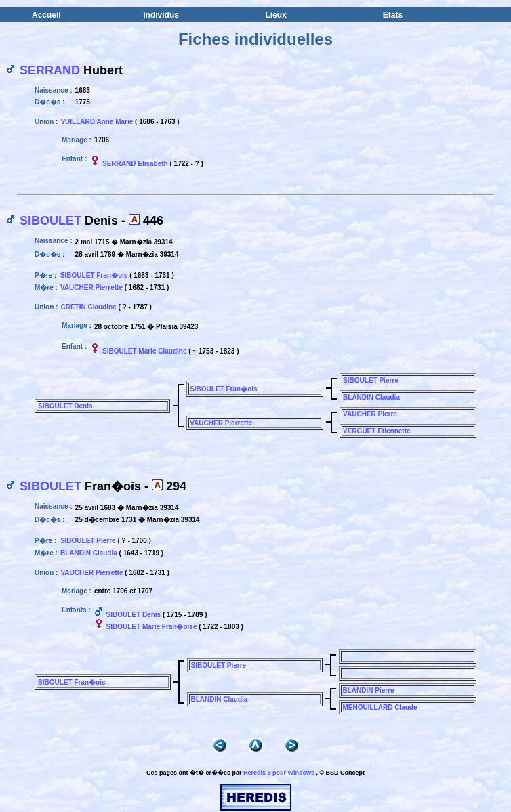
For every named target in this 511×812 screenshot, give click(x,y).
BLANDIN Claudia (371, 397)
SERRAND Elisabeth (135, 164)
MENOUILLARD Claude (380, 707)
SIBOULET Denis (65, 406)
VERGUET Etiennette (376, 431)
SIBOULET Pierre (371, 380)
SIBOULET (50, 221)
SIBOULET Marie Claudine (144, 351)
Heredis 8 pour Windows (279, 773)
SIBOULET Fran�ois (94, 275)
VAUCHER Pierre (370, 414)
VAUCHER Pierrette (91, 287)
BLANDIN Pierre (368, 690)
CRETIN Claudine (88, 307)
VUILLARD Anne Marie (97, 122)
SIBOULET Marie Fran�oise (152, 627)
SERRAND (50, 70)
